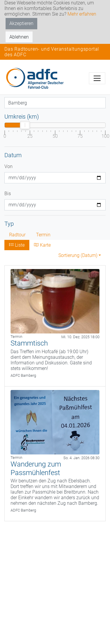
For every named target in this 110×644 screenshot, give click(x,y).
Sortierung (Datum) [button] (78, 255)
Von (9, 166)
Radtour (17, 235)
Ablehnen (19, 37)
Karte (42, 245)
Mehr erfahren (82, 14)
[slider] (25, 125)
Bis (8, 194)
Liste (17, 245)
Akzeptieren (21, 23)
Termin (43, 235)
